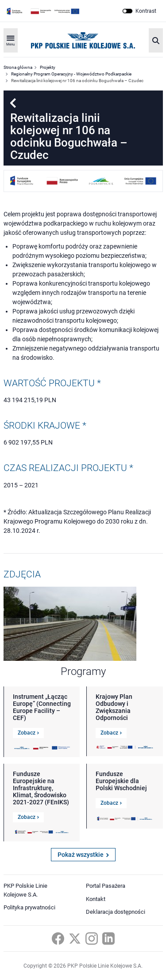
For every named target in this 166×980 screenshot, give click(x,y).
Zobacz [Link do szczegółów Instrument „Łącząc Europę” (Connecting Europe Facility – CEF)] (28, 733)
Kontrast (146, 11)
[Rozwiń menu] (11, 40)
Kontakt (96, 899)
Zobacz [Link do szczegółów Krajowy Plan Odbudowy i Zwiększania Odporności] (111, 733)
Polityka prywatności (29, 907)
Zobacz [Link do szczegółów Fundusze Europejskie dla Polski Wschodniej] (111, 803)
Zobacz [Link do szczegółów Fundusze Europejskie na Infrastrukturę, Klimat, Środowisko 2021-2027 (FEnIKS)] (28, 817)
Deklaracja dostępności (116, 912)
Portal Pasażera (106, 886)
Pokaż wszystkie (83, 855)
